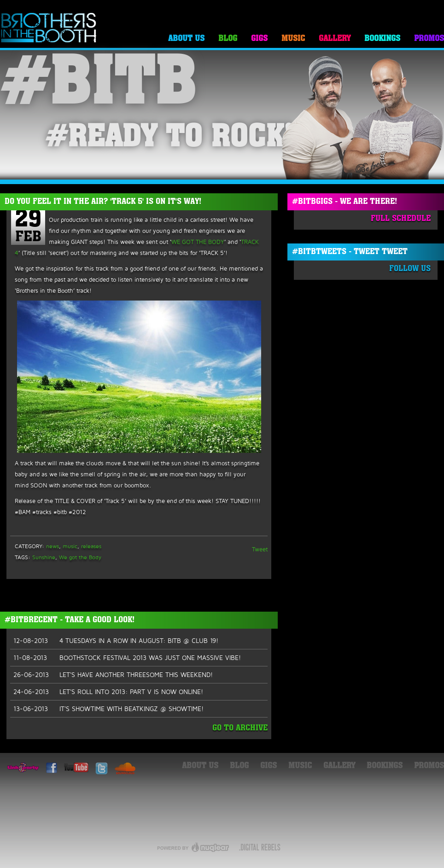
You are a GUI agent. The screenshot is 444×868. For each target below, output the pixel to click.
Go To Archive (240, 728)
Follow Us (410, 269)
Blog (228, 39)
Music (293, 39)
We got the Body (80, 557)
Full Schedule (401, 219)
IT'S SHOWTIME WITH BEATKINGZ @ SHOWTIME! (108, 709)
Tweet (260, 549)
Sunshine (44, 557)
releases (91, 546)
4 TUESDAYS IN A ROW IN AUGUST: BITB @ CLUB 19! (116, 641)
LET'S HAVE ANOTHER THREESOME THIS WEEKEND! (113, 675)
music (70, 546)
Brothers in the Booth (49, 28)
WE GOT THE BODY (198, 242)
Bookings (382, 39)
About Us (186, 39)
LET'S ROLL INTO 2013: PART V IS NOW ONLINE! (108, 692)
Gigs (259, 39)
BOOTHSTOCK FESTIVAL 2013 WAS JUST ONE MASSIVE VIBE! (127, 658)
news (53, 546)
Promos (429, 39)
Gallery (335, 39)
